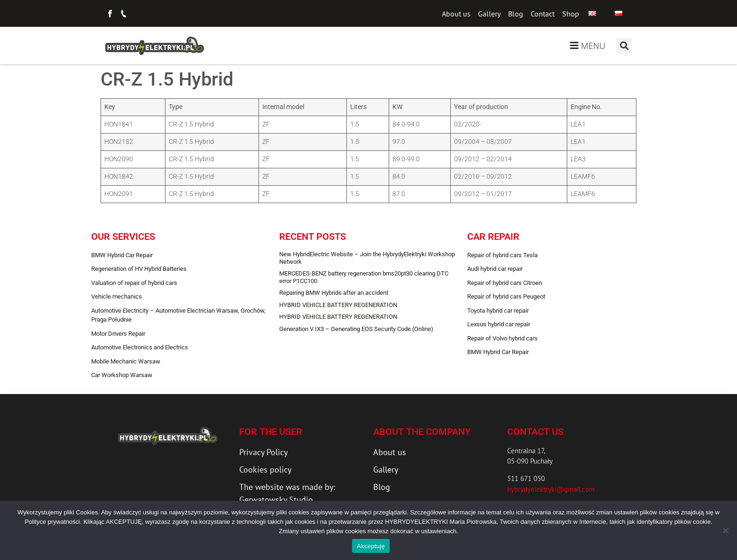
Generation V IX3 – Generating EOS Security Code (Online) (356, 329)
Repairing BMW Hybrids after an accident (334, 293)
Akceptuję (371, 546)
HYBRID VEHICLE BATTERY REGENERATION (338, 305)
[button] (624, 46)
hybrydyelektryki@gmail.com (551, 489)
